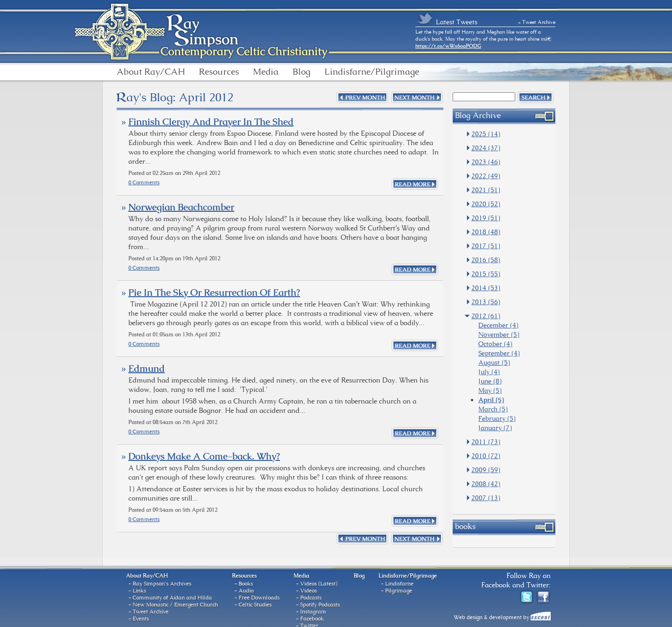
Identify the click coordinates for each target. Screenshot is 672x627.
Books (246, 584)
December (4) (498, 325)
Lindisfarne (399, 584)
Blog (301, 72)
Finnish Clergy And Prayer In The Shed (211, 122)
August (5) (494, 362)
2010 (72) (486, 456)
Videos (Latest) (319, 584)
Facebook (312, 619)
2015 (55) (486, 274)
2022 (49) (486, 176)
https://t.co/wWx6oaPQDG (448, 46)
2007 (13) (486, 498)
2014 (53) (486, 288)
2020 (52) (486, 204)
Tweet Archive (150, 612)
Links (139, 591)
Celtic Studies (255, 605)
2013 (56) (486, 302)
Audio (246, 591)
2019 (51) (486, 218)
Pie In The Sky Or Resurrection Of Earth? (214, 293)
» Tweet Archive (537, 22)
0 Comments (144, 182)
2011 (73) (486, 442)
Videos (308, 591)
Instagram (313, 612)
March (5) (493, 409)
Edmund (147, 369)
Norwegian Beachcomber (181, 207)
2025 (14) (486, 134)
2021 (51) (486, 190)
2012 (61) (486, 316)
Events (141, 619)
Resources (219, 72)
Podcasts (311, 598)
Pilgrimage (399, 591)
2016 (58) (486, 260)
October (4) (495, 344)
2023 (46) (486, 162)
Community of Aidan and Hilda (172, 598)
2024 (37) (486, 148)
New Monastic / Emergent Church (175, 605)
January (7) (495, 428)
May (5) (490, 390)
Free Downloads (259, 598)
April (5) (491, 400)
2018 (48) (486, 232)
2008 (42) (486, 484)
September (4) (499, 353)
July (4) (489, 372)
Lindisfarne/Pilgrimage (372, 72)
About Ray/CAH (151, 72)
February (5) (497, 418)
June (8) (490, 381)
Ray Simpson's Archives (162, 584)
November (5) (499, 334)
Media (266, 72)
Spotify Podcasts (320, 605)
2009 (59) (486, 470)
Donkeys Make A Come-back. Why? (204, 456)
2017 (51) (486, 246)
